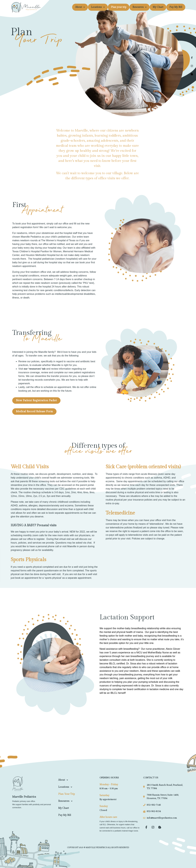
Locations (98, 7)
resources (35, 369)
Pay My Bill (176, 7)
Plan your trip (119, 7)
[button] (80, 7)
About (80, 7)
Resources (139, 7)
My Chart (158, 7)
